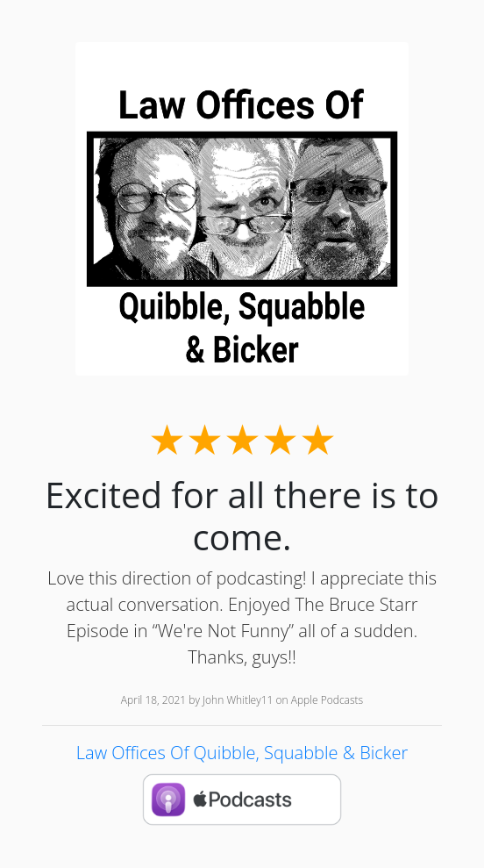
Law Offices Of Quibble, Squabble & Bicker (242, 753)
